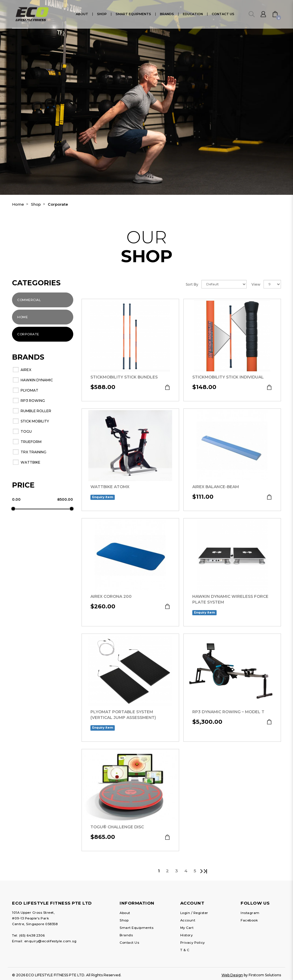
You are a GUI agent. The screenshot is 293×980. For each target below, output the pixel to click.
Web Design (232, 975)
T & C (185, 950)
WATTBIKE (30, 462)
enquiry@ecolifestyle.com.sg (51, 941)
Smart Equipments (136, 928)
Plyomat (29, 390)
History (187, 935)
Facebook (249, 920)
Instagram (250, 913)
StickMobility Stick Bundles (124, 377)
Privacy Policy (193, 943)
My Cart (187, 928)
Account (188, 920)
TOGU (26, 431)
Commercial (29, 300)
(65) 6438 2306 (32, 935)
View (256, 284)
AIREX (26, 370)
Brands (126, 935)
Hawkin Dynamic (37, 380)
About (125, 913)
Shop (36, 204)
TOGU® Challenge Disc (117, 827)
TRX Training (33, 452)
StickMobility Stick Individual (228, 377)
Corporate (58, 204)
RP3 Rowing (33, 401)
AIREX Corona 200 (111, 596)
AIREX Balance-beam (216, 487)
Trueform (31, 442)
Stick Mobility (35, 421)
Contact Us (129, 943)
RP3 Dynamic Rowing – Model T (228, 712)
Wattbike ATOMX (110, 487)
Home (18, 204)
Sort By (192, 284)
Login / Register (194, 913)
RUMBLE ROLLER (36, 411)
